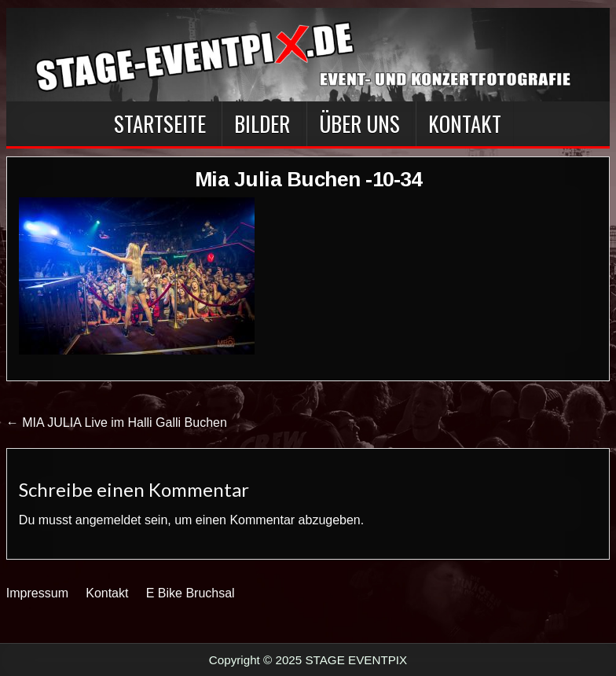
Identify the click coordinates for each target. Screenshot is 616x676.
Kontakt (465, 123)
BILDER (262, 123)
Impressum (37, 593)
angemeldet (108, 520)
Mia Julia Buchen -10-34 (308, 179)
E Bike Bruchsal (191, 593)
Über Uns (359, 123)
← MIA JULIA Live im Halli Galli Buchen (117, 422)
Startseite (160, 123)
